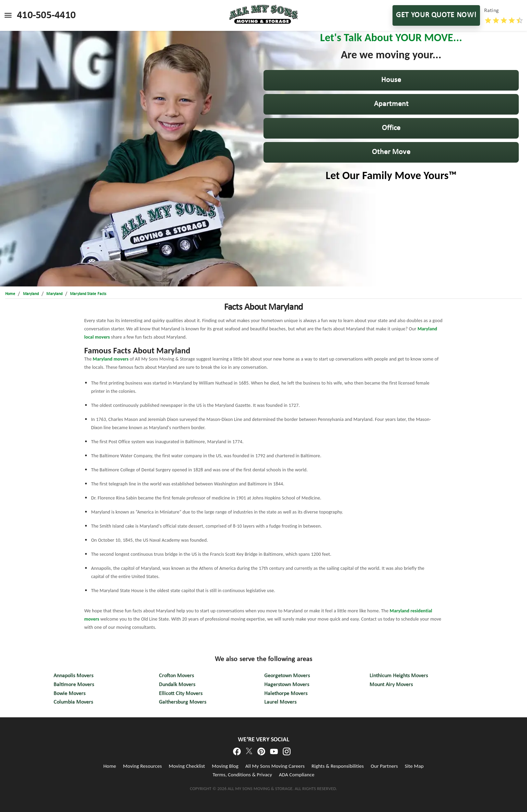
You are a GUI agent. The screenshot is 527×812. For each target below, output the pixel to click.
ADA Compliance (297, 775)
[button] (391, 80)
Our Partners (384, 766)
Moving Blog (225, 766)
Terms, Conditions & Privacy (242, 775)
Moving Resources (142, 766)
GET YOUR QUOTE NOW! (436, 15)
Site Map (414, 766)
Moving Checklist (187, 766)
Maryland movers (110, 359)
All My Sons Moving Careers (275, 766)
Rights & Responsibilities (338, 766)
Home (110, 766)
